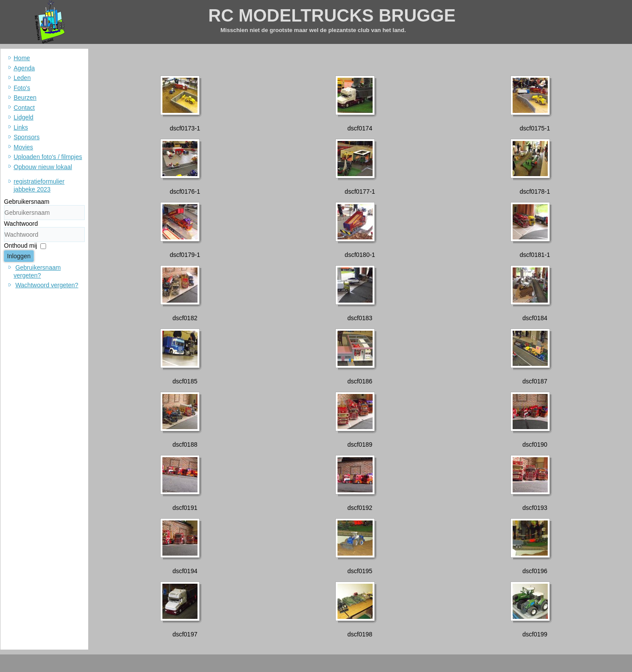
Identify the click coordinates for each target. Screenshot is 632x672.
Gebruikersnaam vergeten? (37, 271)
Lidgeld (23, 117)
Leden (22, 78)
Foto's (22, 88)
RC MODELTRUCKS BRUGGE (332, 15)
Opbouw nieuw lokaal (43, 167)
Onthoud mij (20, 246)
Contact (24, 108)
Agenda (24, 68)
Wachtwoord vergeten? (47, 285)
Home (22, 58)
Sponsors (27, 137)
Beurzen (25, 98)
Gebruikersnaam (27, 202)
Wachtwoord (21, 224)
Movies (23, 147)
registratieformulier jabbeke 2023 (39, 185)
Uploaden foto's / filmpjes (48, 157)
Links (21, 127)
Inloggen (19, 256)
